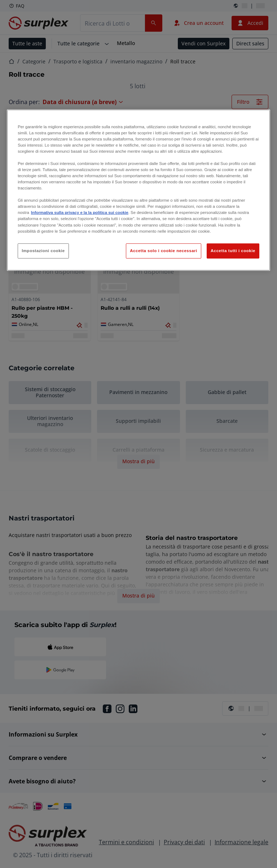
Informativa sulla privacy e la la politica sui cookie (80, 212)
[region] (138, 190)
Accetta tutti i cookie (233, 250)
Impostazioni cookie (43, 250)
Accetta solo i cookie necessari (163, 250)
